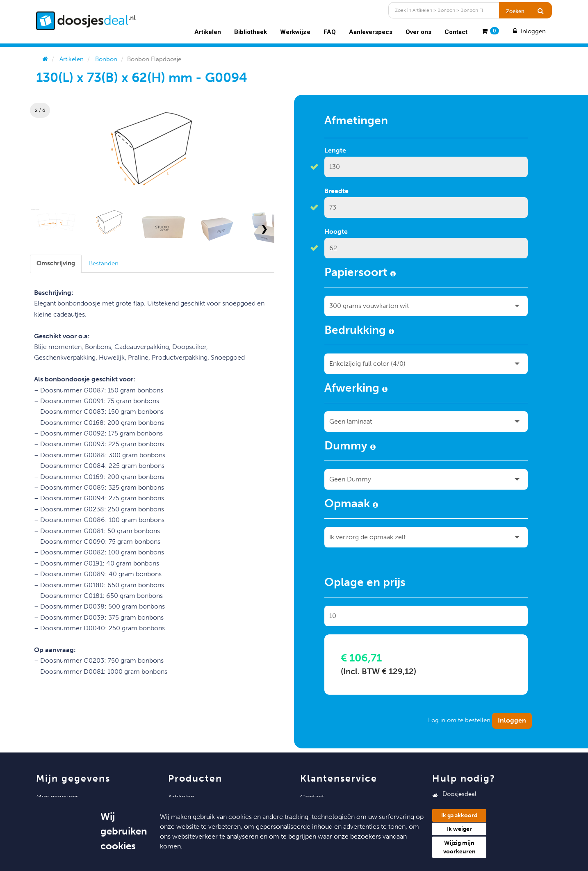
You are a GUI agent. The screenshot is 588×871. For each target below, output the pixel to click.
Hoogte (336, 231)
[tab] (56, 263)
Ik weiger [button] (459, 829)
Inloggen (529, 31)
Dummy (350, 447)
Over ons (418, 32)
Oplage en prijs (365, 584)
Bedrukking (359, 331)
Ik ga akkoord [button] (459, 815)
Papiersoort (360, 274)
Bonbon (106, 59)
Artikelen (208, 32)
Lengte (335, 150)
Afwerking (356, 389)
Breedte (336, 191)
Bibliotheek (251, 32)
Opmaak (351, 505)
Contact (456, 32)
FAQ (330, 32)
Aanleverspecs (371, 32)
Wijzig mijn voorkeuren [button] (459, 847)
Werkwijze (295, 32)
